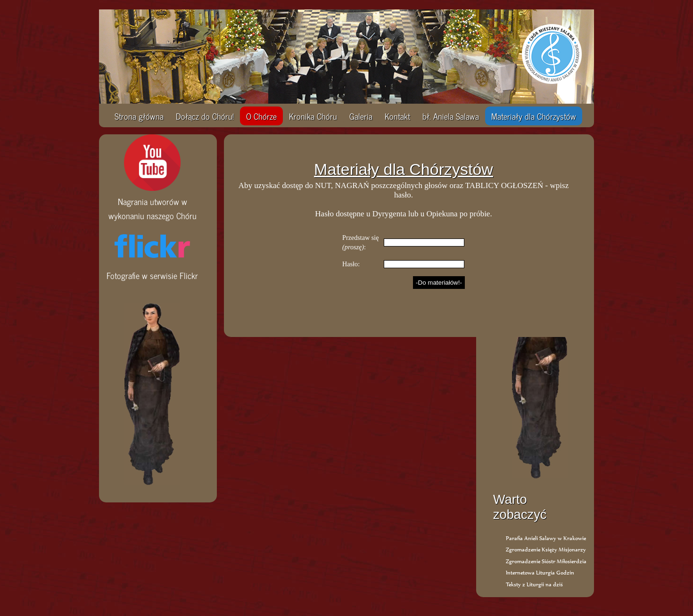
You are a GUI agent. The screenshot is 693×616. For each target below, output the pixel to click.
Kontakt (397, 116)
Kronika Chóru (313, 116)
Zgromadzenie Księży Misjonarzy (546, 549)
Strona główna (139, 116)
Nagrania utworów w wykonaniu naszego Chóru (153, 201)
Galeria (361, 116)
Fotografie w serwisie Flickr (152, 268)
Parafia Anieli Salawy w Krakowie (546, 538)
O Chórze (261, 116)
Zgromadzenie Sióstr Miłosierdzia (546, 561)
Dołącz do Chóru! (205, 116)
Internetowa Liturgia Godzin (540, 572)
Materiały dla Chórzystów (534, 116)
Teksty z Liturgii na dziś (534, 584)
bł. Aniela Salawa (451, 116)
